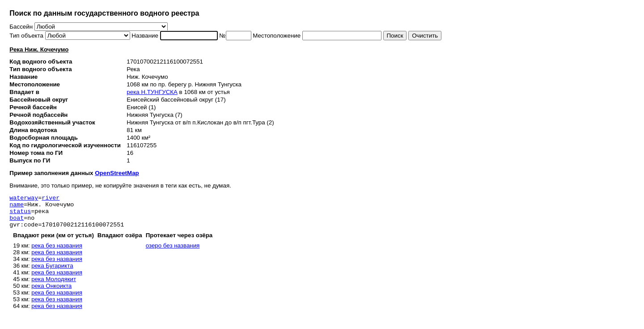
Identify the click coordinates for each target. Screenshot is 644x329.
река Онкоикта (51, 293)
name (17, 207)
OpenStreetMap (117, 173)
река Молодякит (54, 286)
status (20, 215)
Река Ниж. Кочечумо (39, 49)
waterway (24, 199)
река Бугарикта (52, 272)
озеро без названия (173, 252)
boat (17, 223)
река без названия (57, 252)
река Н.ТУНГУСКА (152, 92)
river (51, 199)
